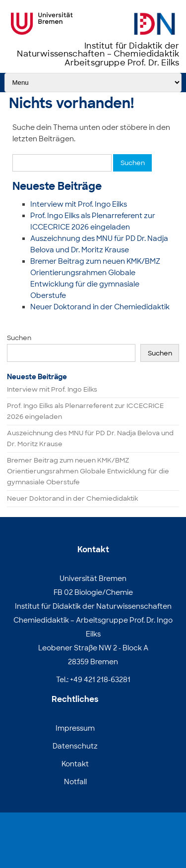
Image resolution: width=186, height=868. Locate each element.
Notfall (75, 782)
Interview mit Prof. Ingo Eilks (79, 204)
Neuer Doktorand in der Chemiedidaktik (100, 307)
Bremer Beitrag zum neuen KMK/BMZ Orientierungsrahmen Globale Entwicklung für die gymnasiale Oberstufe (88, 471)
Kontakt (75, 764)
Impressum (75, 728)
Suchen (19, 338)
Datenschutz (75, 746)
